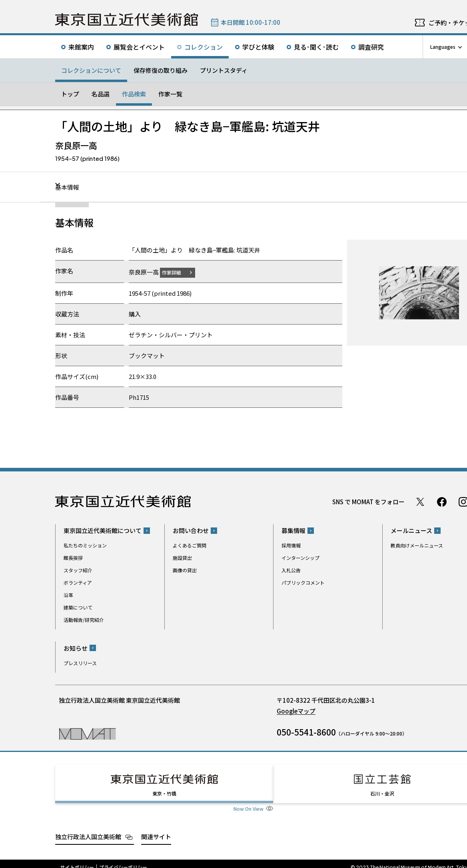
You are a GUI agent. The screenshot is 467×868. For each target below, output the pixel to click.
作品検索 (134, 94)
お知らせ (76, 648)
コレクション (204, 47)
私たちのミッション (85, 545)
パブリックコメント (303, 582)
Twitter (420, 501)
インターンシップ (300, 558)
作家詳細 (176, 272)
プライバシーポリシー (123, 860)
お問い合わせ (191, 530)
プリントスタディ (224, 70)
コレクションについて (91, 70)
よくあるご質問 (190, 545)
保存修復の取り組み (161, 70)
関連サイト (156, 829)
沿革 (68, 595)
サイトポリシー (77, 860)
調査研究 (371, 47)
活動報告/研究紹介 (84, 620)
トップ (70, 94)
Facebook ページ (442, 501)
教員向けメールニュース (417, 545)
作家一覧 (170, 94)
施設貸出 (182, 558)
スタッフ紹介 (78, 570)
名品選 (101, 94)
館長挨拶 (73, 558)
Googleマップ (296, 711)
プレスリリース (80, 663)
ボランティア (78, 582)
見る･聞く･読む (316, 47)
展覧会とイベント (139, 47)
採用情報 (291, 545)
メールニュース (411, 530)
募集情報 (293, 530)
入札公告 (291, 570)
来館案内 (81, 47)
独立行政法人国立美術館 (88, 829)
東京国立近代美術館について (103, 530)
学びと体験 (258, 47)
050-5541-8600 (306, 732)
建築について (78, 607)
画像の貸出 (185, 570)
